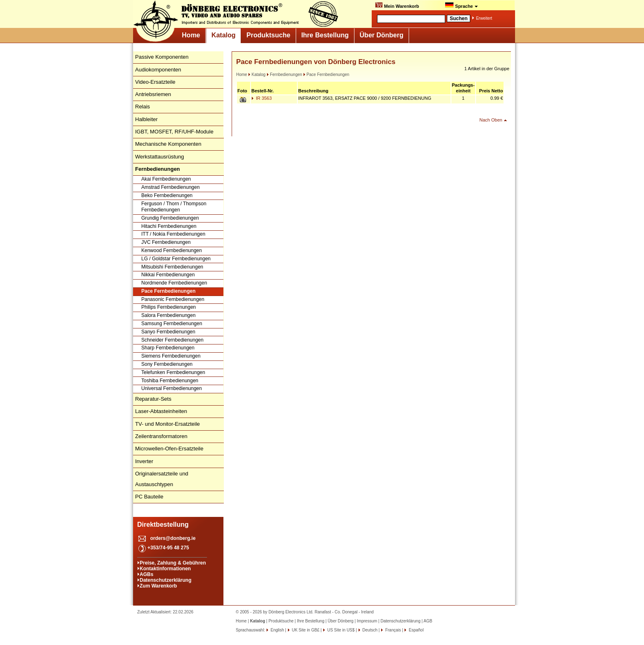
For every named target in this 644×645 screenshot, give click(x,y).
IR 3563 (262, 98)
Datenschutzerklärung (166, 580)
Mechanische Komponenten (168, 144)
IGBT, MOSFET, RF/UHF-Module (174, 132)
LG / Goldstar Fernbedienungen (176, 259)
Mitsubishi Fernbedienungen (172, 267)
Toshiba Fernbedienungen (170, 381)
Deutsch (369, 630)
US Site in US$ (341, 630)
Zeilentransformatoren (161, 436)
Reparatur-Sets (153, 399)
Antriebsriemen (153, 94)
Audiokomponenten (158, 70)
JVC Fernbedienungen (166, 242)
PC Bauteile (149, 497)
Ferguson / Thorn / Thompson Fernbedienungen (174, 207)
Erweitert (484, 18)
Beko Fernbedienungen (167, 195)
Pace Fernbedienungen (168, 291)
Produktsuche (268, 35)
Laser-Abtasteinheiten (161, 411)
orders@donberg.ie (173, 538)
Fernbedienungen (284, 75)
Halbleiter (146, 119)
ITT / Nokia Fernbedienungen (173, 234)
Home (191, 35)
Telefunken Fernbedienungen (173, 372)
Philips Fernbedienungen (169, 307)
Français (392, 630)
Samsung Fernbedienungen (172, 324)
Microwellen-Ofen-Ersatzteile (169, 449)
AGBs (146, 574)
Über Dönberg (382, 35)
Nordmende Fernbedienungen (174, 283)
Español (415, 630)
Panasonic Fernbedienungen (173, 299)
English (277, 630)
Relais (143, 107)
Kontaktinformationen (165, 569)
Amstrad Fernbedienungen (170, 187)
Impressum (367, 621)
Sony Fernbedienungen (167, 364)
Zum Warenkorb (158, 586)
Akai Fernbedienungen (166, 179)
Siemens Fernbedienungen (171, 356)
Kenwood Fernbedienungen (171, 250)
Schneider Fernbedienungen (172, 340)
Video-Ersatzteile (155, 82)
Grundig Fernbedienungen (170, 218)
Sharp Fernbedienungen (168, 348)
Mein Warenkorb (397, 5)
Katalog (224, 35)
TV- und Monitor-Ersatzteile (168, 424)
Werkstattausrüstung (160, 157)
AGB (428, 621)
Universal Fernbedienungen (171, 388)
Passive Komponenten (162, 57)
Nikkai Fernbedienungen (168, 275)
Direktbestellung (163, 524)
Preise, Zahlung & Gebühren (173, 563)
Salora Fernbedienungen (168, 315)
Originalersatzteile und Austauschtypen (162, 479)
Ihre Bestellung (325, 35)
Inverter (144, 461)
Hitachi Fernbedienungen (169, 226)
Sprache (461, 5)
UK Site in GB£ (306, 630)
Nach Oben (491, 120)
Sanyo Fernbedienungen (168, 332)
